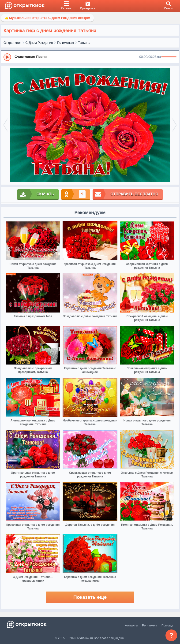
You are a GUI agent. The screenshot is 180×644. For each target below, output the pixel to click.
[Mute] (159, 57)
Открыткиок (12, 43)
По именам (65, 43)
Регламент (150, 625)
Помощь (167, 625)
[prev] (5, 125)
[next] (175, 125)
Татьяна (84, 43)
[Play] (7, 57)
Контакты (131, 625)
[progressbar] (169, 57)
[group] (90, 57)
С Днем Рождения (39, 43)
